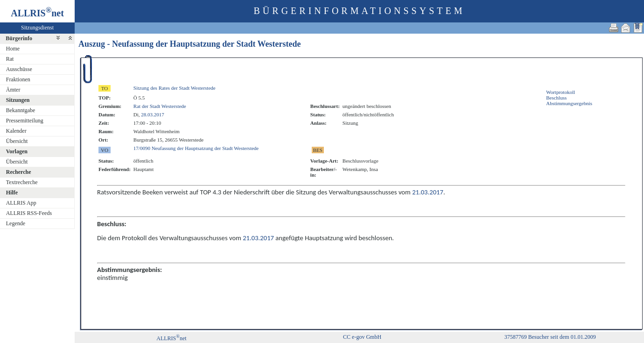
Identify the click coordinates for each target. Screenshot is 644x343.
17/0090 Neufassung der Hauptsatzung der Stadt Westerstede (196, 148)
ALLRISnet (171, 338)
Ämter (13, 90)
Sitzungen (18, 100)
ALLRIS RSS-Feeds (29, 213)
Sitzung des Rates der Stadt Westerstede (175, 88)
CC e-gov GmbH (362, 337)
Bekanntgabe (21, 110)
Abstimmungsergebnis (569, 103)
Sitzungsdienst (37, 28)
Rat (10, 59)
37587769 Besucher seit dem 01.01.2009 (550, 337)
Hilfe (12, 193)
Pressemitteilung (25, 121)
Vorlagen (17, 151)
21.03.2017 (428, 192)
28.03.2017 (153, 114)
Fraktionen (18, 79)
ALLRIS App (21, 203)
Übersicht (17, 141)
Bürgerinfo (19, 38)
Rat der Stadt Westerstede (160, 106)
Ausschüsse (19, 69)
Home (13, 49)
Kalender (16, 131)
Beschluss (556, 98)
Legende (16, 223)
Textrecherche (22, 182)
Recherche (19, 172)
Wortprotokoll (560, 92)
